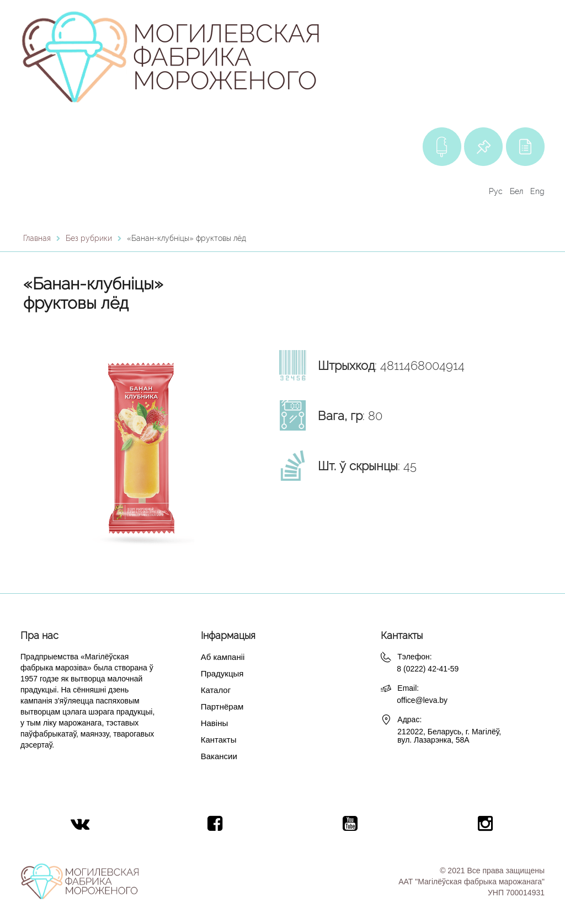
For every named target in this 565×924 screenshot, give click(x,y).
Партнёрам (222, 707)
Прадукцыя (222, 673)
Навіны (215, 723)
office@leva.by (422, 700)
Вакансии (219, 756)
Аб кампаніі (223, 657)
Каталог (216, 690)
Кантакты (219, 740)
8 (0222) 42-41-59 (428, 669)
